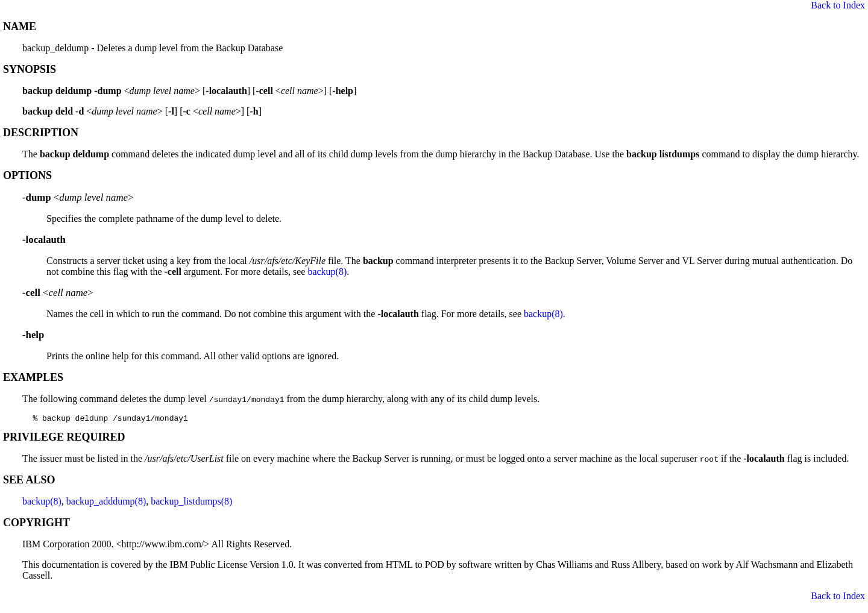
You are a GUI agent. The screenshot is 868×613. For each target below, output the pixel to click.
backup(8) (327, 272)
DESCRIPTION (41, 133)
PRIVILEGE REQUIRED (64, 439)
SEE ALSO (29, 482)
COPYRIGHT (36, 524)
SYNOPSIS (30, 69)
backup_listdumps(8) (191, 503)
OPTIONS (27, 175)
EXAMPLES (33, 377)
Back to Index (838, 5)
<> (78, 197)
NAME (20, 27)
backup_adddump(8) (106, 503)
